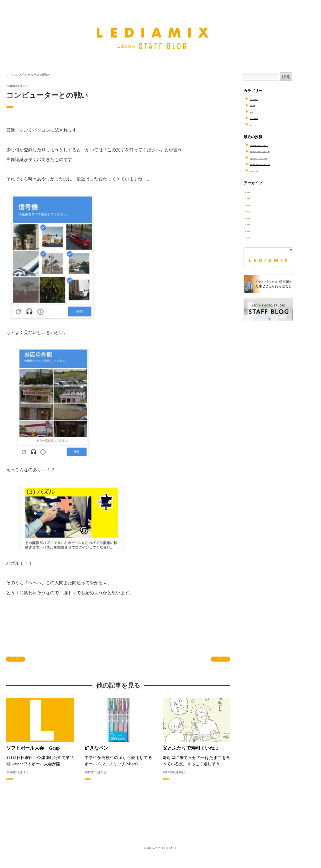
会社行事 (258, 105)
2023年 (257, 198)
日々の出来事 (18, 106)
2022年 (257, 205)
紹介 (254, 124)
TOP (9, 75)
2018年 (257, 231)
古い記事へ (216, 663)
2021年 (257, 211)
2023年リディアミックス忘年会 (276, 158)
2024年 (257, 191)
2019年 (257, 224)
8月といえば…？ (264, 170)
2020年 (257, 217)
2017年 (257, 237)
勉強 (254, 112)
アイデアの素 (261, 99)
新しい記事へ (23, 663)
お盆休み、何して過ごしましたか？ (280, 164)
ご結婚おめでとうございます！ (276, 145)
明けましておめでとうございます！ (280, 151)
